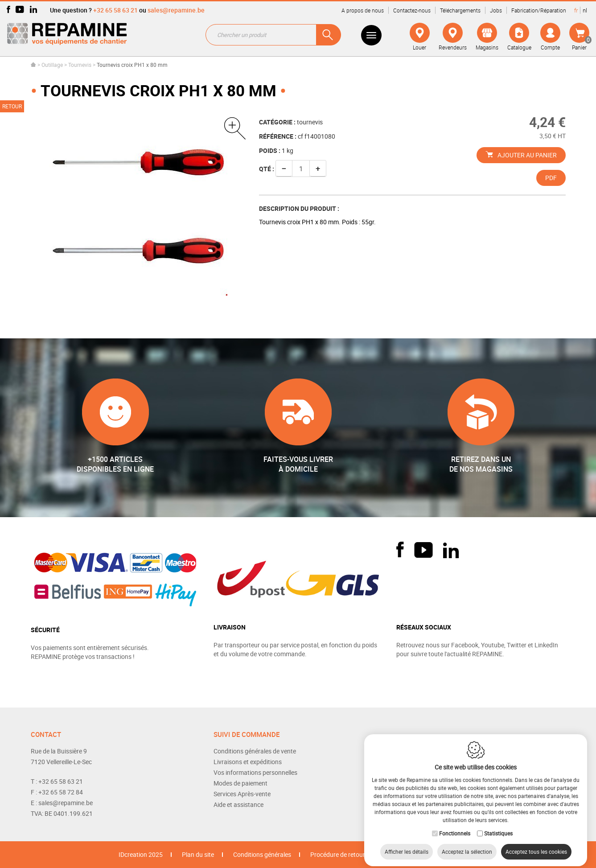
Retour (12, 106)
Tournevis (80, 65)
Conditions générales (262, 854)
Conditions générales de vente (255, 751)
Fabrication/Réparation (539, 10)
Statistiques (498, 826)
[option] (138, 206)
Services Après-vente (242, 794)
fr (576, 10)
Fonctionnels (455, 826)
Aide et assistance (238, 804)
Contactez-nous (412, 10)
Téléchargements (460, 10)
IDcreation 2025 (141, 854)
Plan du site (198, 854)
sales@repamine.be (176, 10)
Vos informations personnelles (255, 772)
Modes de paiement (240, 783)
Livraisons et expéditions (248, 762)
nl (585, 10)
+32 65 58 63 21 (115, 10)
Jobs (496, 10)
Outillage (52, 65)
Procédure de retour (338, 854)
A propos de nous (363, 10)
